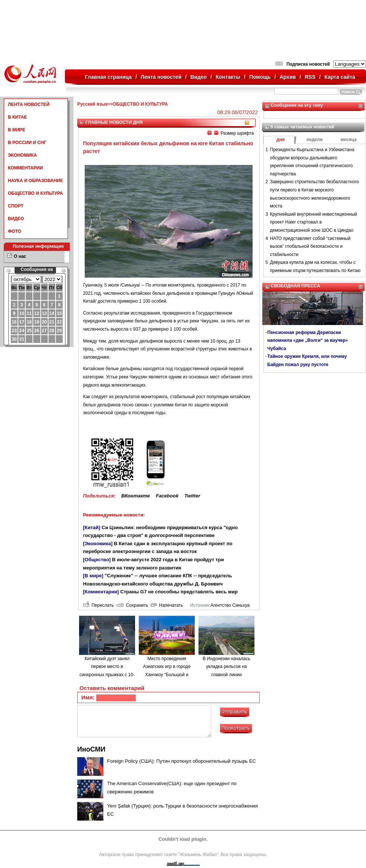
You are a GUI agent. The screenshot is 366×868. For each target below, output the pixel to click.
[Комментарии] (101, 592)
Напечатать (167, 605)
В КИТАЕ (17, 117)
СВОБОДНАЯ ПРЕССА (295, 286)
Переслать (98, 605)
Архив (287, 77)
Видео (198, 77)
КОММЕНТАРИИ (25, 168)
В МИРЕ (17, 130)
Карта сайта (340, 77)
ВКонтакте (136, 496)
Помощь (260, 77)
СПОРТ (16, 206)
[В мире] (93, 576)
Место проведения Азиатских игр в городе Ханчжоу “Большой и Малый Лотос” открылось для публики (167, 675)
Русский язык (92, 104)
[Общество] (97, 560)
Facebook (167, 496)
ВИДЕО (16, 219)
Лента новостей (161, 77)
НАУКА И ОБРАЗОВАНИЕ (35, 181)
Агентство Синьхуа (230, 605)
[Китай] (92, 527)
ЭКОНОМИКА (22, 155)
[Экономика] (98, 544)
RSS (310, 77)
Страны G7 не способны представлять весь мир (179, 592)
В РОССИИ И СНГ (27, 143)
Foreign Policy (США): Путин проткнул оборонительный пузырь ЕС (182, 761)
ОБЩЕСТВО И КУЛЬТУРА (35, 193)
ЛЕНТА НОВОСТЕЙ (29, 104)
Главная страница (108, 77)
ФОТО (15, 231)
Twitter (192, 496)
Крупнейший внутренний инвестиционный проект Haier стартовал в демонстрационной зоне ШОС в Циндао (314, 222)
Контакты (228, 77)
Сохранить (132, 605)
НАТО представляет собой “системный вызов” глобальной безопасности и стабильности (310, 246)
